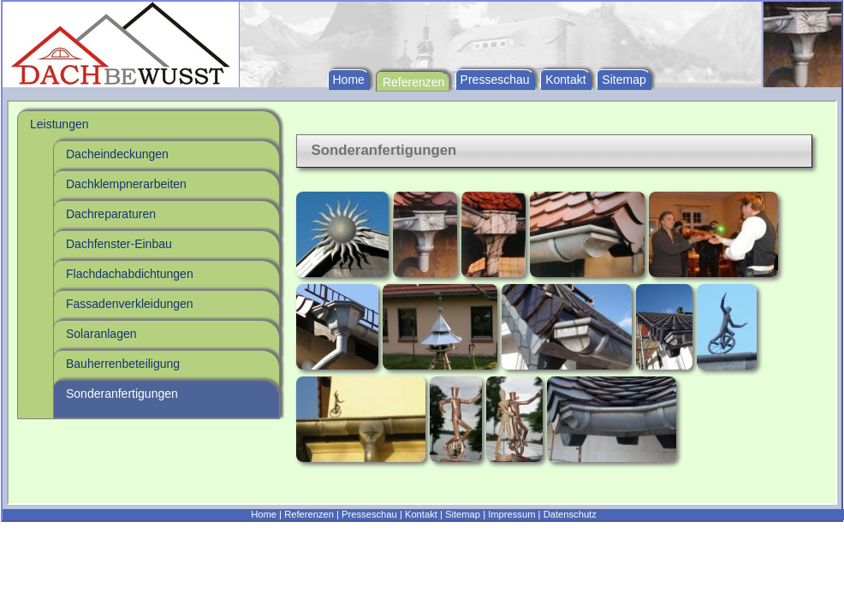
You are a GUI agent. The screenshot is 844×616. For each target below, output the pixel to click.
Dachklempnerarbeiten (126, 184)
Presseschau (495, 80)
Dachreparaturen (111, 214)
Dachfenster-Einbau (119, 244)
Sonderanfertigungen (122, 394)
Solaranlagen (101, 334)
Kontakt (565, 80)
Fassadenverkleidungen (130, 304)
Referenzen (413, 82)
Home (349, 80)
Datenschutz (570, 514)
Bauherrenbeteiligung (123, 364)
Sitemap (624, 80)
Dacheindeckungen (117, 154)
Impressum (511, 514)
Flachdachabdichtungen (130, 274)
